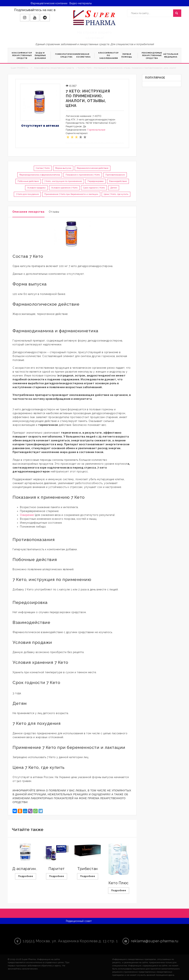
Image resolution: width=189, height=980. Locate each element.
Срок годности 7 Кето (94, 188)
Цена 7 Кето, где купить (116, 194)
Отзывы (54, 212)
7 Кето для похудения (27, 194)
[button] (25, 18)
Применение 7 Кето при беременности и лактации (71, 194)
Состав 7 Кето (43, 168)
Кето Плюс (119, 883)
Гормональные (96, 130)
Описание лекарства (28, 212)
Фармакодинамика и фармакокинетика (40, 175)
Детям (114, 188)
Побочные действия (28, 181)
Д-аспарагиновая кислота (37, 869)
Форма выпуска (63, 168)
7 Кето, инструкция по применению (63, 181)
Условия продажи (36, 188)
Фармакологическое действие (93, 168)
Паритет (57, 869)
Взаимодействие (118, 181)
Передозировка (96, 181)
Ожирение (27, 515)
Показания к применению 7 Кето (83, 175)
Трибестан (88, 869)
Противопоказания (115, 175)
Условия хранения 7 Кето (64, 188)
